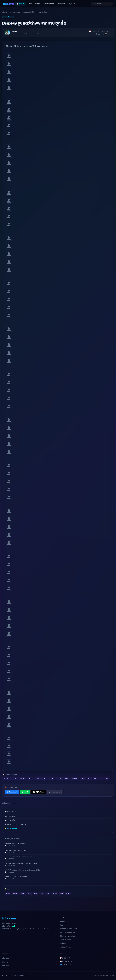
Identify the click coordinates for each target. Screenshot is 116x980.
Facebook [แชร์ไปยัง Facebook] (12, 792)
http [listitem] (30, 778)
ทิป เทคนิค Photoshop (67, 936)
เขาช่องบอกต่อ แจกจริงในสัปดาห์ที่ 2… (58, 851)
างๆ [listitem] (107, 778)
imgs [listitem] (83, 778)
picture (68, 893)
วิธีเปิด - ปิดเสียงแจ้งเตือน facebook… (58, 878)
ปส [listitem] (95, 778)
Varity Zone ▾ (49, 4)
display (15, 893)
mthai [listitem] (6, 778)
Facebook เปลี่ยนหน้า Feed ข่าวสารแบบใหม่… (58, 858)
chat (48, 893)
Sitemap (5, 962)
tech (36, 893)
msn (61, 893)
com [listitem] (44, 778)
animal (23, 893)
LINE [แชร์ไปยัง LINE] (25, 792)
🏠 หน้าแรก (20, 4)
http (30, 893)
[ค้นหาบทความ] (102, 4)
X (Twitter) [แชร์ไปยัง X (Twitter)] (39, 792)
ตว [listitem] (101, 778)
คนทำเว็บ (63, 943)
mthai (8, 893)
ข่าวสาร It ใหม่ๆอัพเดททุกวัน (69, 929)
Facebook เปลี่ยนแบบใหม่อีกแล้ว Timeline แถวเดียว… (58, 864)
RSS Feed (6, 966)
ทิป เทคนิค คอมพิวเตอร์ (67, 932)
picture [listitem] (75, 778)
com (42, 893)
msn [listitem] (67, 778)
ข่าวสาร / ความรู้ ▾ (34, 4)
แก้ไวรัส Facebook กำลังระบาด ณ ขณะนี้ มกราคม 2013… (58, 871)
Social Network (15, 12)
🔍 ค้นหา (72, 4)
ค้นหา (62, 925)
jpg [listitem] (89, 778)
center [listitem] (59, 778)
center (55, 893)
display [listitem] (14, 778)
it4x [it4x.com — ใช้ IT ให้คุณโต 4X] (8, 4)
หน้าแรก (5, 12)
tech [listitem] (37, 778)
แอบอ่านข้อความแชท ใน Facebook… (58, 845)
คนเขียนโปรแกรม (65, 947)
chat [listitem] (51, 778)
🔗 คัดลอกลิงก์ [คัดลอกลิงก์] (54, 792)
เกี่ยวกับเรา (6, 958)
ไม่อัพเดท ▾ (61, 4)
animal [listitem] (23, 778)
